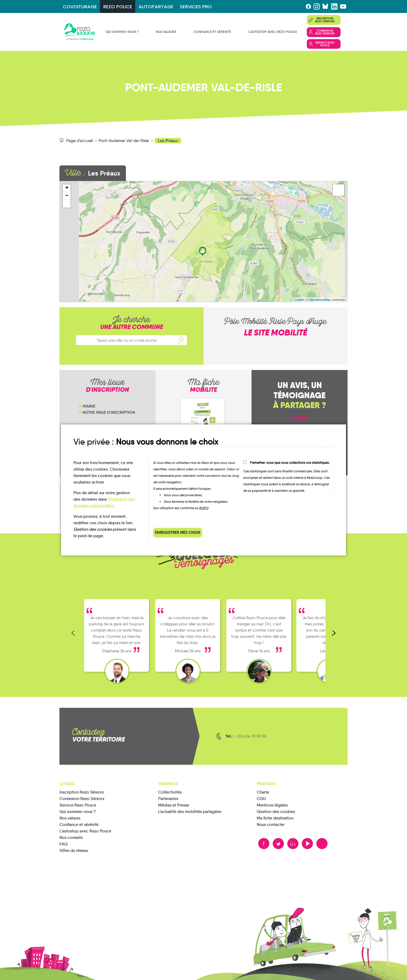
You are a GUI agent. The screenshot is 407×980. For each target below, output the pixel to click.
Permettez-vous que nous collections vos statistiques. (290, 463)
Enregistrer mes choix (178, 532)
